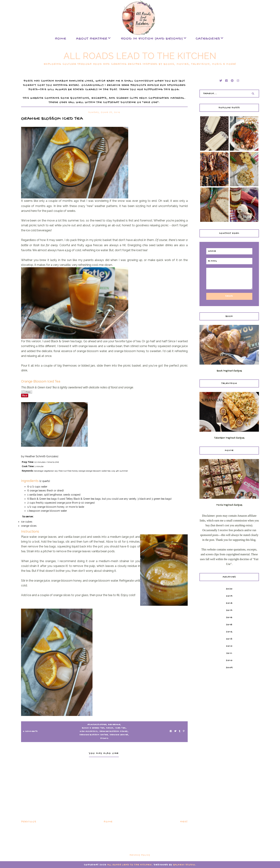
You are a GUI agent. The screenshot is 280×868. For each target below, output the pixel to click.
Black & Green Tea (93, 728)
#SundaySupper (97, 725)
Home (60, 39)
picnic (104, 738)
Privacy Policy (140, 855)
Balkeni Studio (184, 865)
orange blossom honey (114, 732)
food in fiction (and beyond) (152, 39)
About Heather (92, 39)
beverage (114, 725)
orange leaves (119, 735)
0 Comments (30, 732)
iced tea (120, 728)
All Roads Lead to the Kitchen (140, 56)
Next (184, 822)
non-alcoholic (89, 732)
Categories (208, 39)
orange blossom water (94, 735)
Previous (29, 822)
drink (110, 728)
